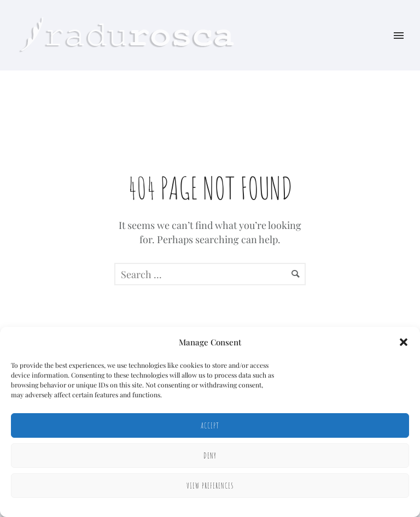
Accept (210, 425)
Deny (210, 456)
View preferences (210, 486)
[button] (404, 342)
